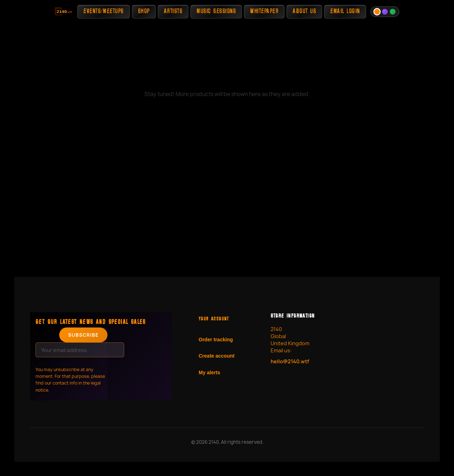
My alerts (209, 373)
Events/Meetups (103, 12)
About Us (304, 12)
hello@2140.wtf (290, 361)
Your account (214, 319)
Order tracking (216, 340)
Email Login (345, 12)
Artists (173, 12)
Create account (217, 356)
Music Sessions (216, 12)
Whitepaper (264, 12)
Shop (144, 12)
